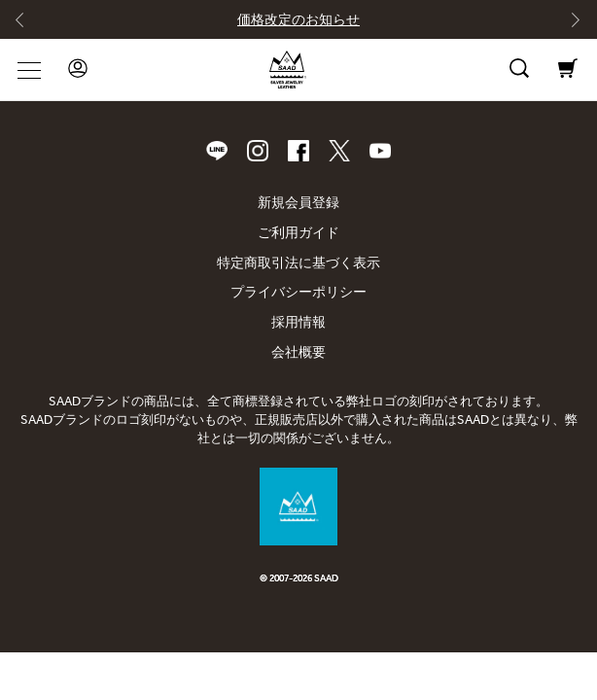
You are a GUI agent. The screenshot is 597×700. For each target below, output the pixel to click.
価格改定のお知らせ (298, 20)
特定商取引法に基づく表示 (298, 263)
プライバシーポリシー (298, 292)
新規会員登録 (298, 203)
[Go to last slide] (28, 24)
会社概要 (298, 352)
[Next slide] (569, 24)
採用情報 (298, 322)
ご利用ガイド (298, 233)
